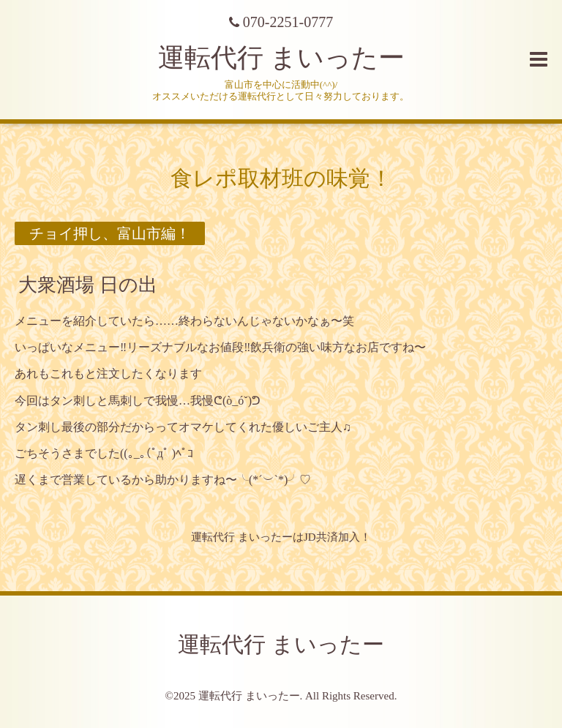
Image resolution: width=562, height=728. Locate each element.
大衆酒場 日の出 (88, 284)
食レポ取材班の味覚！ (281, 178)
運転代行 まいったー (281, 58)
